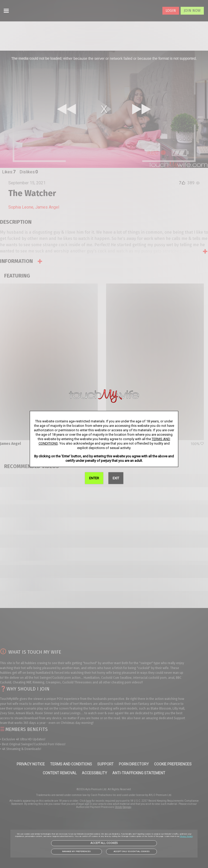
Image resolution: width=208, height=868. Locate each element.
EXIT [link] (116, 478)
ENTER (94, 478)
